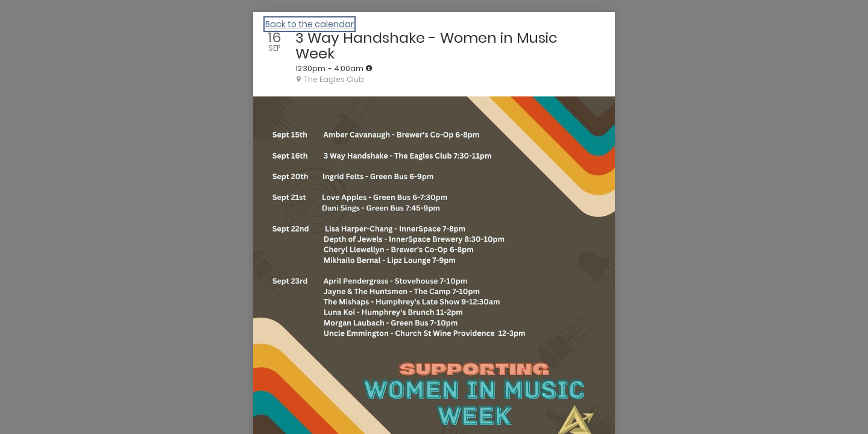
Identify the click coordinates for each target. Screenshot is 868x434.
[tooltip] (369, 68)
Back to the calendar (310, 24)
